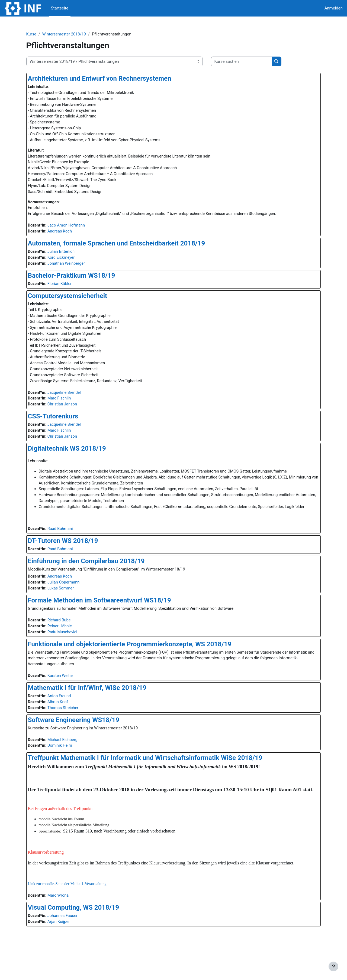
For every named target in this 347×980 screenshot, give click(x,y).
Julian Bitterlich (71, 256)
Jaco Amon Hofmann (76, 229)
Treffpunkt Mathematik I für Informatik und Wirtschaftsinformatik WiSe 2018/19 (154, 778)
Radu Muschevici (73, 650)
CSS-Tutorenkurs (62, 424)
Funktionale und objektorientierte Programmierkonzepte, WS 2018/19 (139, 662)
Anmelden (333, 8)
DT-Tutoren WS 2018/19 (72, 557)
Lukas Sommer (71, 606)
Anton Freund (69, 715)
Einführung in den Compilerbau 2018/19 (95, 578)
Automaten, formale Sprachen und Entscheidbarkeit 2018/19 (126, 248)
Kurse (40, 34)
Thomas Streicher (73, 727)
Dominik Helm (70, 766)
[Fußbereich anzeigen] (333, 966)
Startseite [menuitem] (60, 8)
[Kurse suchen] (250, 62)
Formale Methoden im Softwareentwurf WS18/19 (108, 618)
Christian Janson (73, 412)
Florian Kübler (70, 289)
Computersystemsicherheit (77, 301)
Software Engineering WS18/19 (83, 739)
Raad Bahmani (70, 545)
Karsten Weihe (70, 694)
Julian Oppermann (74, 599)
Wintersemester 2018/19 (74, 34)
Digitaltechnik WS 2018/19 (76, 457)
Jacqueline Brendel (74, 400)
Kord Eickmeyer (71, 262)
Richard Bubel (70, 638)
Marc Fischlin (69, 406)
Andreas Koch (70, 235)
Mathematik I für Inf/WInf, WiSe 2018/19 (96, 707)
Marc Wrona (68, 923)
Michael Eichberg (73, 760)
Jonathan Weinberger (76, 268)
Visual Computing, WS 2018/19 (83, 935)
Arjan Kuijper (69, 949)
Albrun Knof (68, 721)
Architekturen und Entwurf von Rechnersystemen (109, 79)
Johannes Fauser (73, 943)
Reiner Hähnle (70, 644)
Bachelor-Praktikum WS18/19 (81, 280)
